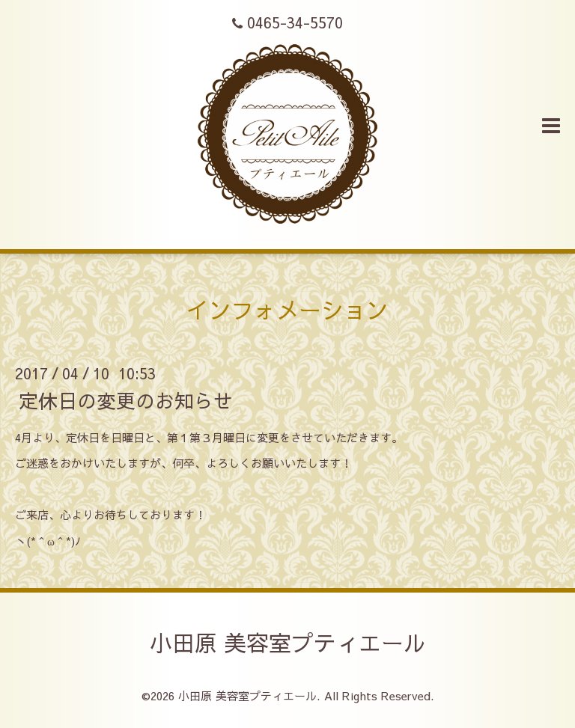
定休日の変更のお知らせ (126, 400)
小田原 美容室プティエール (288, 642)
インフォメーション (287, 309)
